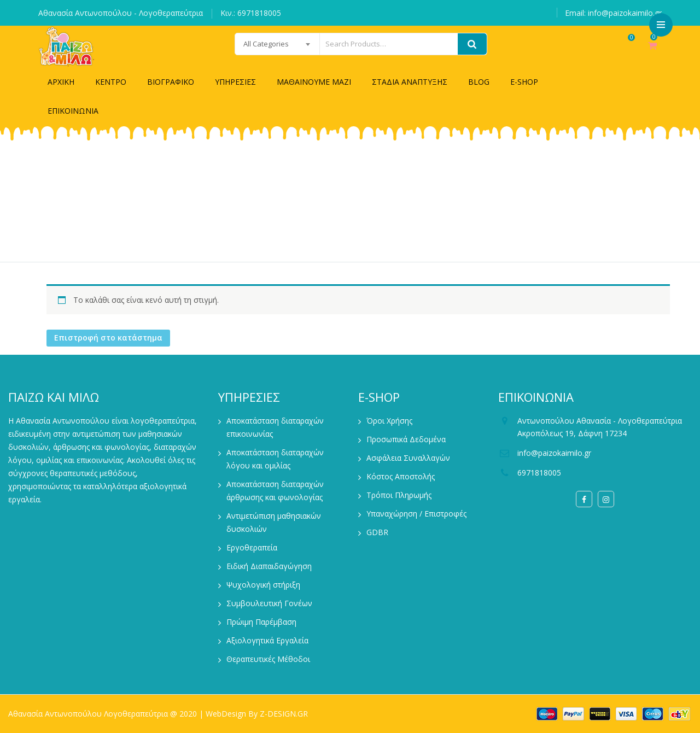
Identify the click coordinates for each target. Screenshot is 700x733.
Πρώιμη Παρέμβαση (261, 622)
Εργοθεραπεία (252, 547)
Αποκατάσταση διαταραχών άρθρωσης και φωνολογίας (275, 491)
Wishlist (620, 51)
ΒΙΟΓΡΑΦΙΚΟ (171, 82)
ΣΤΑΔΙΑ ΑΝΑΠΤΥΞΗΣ (410, 82)
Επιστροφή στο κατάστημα (108, 338)
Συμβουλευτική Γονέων (269, 603)
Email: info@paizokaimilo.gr (613, 13)
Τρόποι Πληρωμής (399, 495)
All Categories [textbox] (239, 44)
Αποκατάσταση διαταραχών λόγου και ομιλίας (275, 459)
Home (337, 209)
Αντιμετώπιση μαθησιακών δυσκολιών (274, 522)
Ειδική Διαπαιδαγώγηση (269, 566)
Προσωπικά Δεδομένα (406, 439)
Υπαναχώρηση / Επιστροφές (416, 514)
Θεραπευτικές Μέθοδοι (268, 659)
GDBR (377, 532)
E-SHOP (524, 82)
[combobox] (250, 44)
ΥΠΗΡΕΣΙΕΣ (235, 82)
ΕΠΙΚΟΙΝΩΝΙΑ (73, 111)
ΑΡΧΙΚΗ (61, 82)
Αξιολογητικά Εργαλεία (267, 640)
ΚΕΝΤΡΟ (111, 82)
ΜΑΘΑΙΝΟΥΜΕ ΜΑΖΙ (314, 82)
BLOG (479, 82)
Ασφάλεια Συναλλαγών (408, 458)
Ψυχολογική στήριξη (263, 585)
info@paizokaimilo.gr (554, 453)
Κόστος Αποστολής (401, 476)
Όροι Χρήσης (389, 421)
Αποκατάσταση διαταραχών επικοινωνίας (275, 427)
